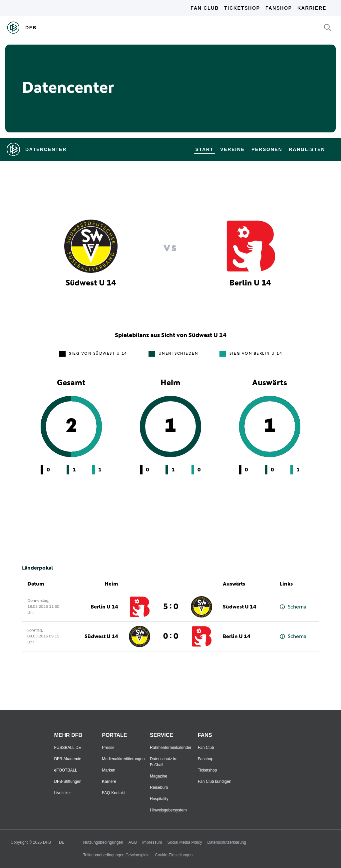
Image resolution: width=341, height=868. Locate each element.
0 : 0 (171, 636)
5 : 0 (171, 607)
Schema (293, 607)
